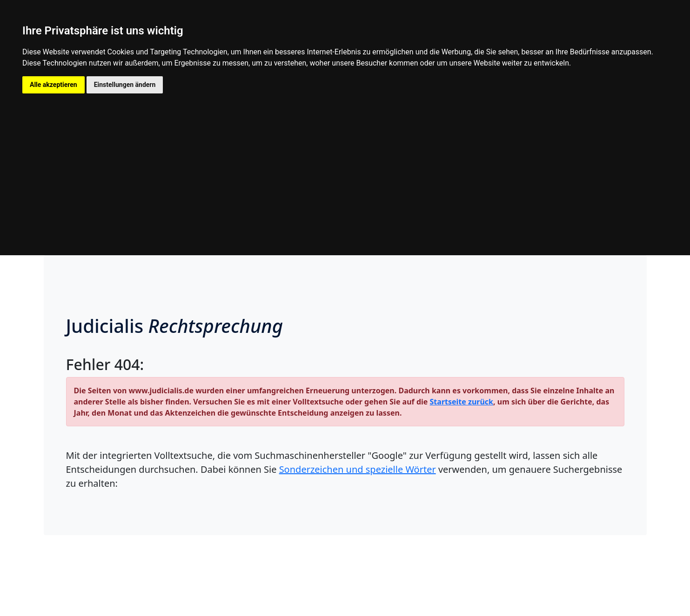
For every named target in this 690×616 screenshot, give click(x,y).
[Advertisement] (345, 163)
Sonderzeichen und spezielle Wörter (358, 469)
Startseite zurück (462, 402)
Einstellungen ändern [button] (125, 85)
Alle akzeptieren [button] (54, 85)
